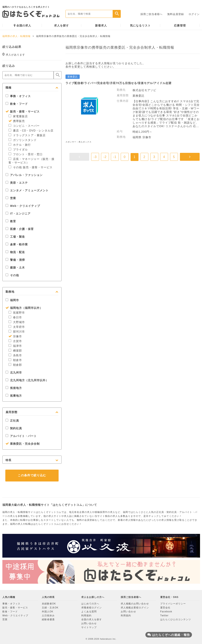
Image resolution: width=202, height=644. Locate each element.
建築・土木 (15, 268)
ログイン (194, 14)
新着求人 (101, 26)
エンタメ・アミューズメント (27, 190)
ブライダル (18, 149)
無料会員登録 (176, 14)
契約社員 (14, 428)
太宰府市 (17, 327)
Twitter (164, 616)
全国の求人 (22, 25)
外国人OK (48, 612)
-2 (105, 157)
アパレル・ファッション (24, 175)
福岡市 (12, 300)
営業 (11, 198)
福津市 (15, 346)
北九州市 (14, 373)
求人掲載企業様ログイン (135, 608)
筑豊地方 (14, 396)
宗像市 (15, 336)
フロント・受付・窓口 (26, 154)
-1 (115, 157)
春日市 (15, 317)
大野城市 (17, 322)
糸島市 (15, 355)
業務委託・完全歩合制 (23, 444)
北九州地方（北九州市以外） (27, 380)
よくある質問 (89, 612)
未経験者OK (49, 604)
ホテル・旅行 (20, 145)
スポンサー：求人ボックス (79, 142)
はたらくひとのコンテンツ (176, 619)
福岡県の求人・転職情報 (16, 36)
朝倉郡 (15, 365)
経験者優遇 (48, 619)
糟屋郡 (15, 351)
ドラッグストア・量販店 (27, 135)
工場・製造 (15, 237)
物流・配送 (15, 252)
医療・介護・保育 (20, 229)
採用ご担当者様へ (151, 14)
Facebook (166, 612)
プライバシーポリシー (173, 604)
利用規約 (86, 616)
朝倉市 (15, 360)
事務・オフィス (18, 96)
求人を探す (61, 26)
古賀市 (15, 341)
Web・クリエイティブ (23, 206)
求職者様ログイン (92, 608)
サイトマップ (89, 627)
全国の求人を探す (92, 619)
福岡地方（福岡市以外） (24, 308)
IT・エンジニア (18, 214)
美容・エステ (17, 183)
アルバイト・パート (21, 436)
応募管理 (180, 26)
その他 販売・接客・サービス (30, 167)
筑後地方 (14, 388)
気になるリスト (140, 26)
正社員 (12, 421)
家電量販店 (18, 116)
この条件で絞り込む (32, 475)
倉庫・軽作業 (17, 244)
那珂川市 (17, 332)
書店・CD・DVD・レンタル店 (31, 131)
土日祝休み (48, 616)
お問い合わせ (89, 623)
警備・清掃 (15, 260)
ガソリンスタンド (23, 140)
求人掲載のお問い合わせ (135, 604)
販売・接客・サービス (23, 112)
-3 (95, 157)
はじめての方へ (90, 604)
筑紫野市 (17, 313)
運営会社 (165, 608)
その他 (12, 275)
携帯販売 (17, 121)
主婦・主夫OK (50, 608)
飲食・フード (17, 104)
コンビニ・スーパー (24, 126)
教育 (11, 221)
